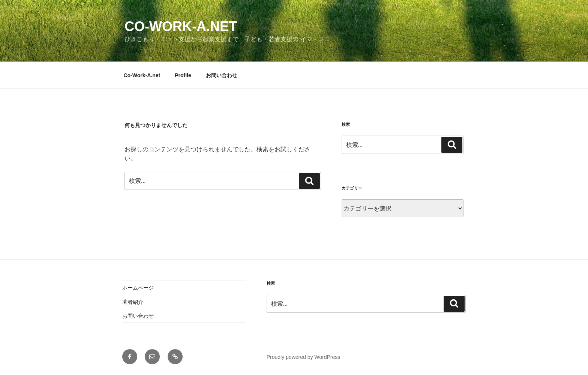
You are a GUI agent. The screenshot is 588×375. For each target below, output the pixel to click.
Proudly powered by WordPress (304, 357)
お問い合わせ (222, 75)
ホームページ (138, 288)
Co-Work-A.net (181, 26)
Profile (183, 75)
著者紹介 (133, 302)
